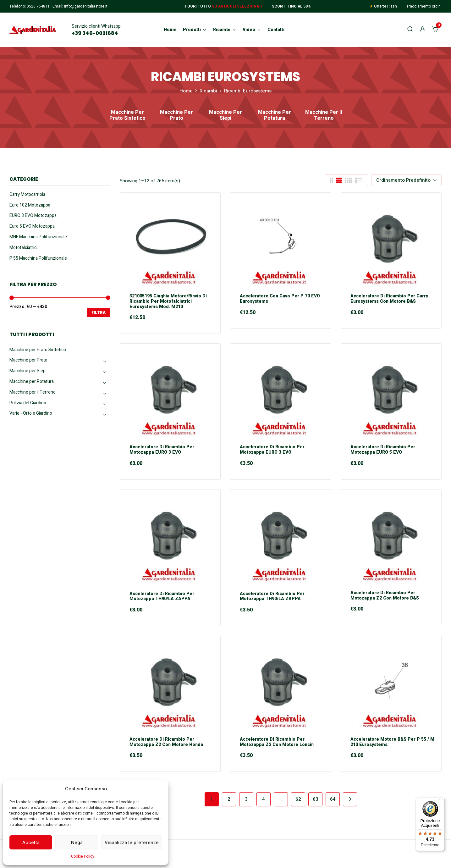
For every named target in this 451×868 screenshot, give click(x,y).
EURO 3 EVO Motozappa (33, 216)
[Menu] (441, 801)
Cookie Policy (83, 856)
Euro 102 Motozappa (30, 205)
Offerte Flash (385, 6)
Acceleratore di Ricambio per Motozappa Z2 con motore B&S (385, 596)
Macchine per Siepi (225, 116)
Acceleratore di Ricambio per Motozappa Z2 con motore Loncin (277, 742)
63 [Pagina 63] (316, 799)
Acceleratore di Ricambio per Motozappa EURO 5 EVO (383, 450)
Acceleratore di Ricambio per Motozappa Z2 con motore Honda (166, 742)
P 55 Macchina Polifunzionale (38, 258)
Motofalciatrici (23, 248)
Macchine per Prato (176, 116)
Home (186, 91)
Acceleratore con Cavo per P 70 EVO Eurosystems (280, 299)
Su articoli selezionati (237, 6)
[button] (435, 30)
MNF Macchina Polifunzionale (38, 237)
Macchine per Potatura (275, 116)
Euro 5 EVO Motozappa (32, 226)
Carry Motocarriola (27, 194)
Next (350, 799)
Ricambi (208, 91)
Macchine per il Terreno (324, 116)
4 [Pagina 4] (264, 799)
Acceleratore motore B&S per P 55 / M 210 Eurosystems (392, 742)
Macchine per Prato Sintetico (127, 116)
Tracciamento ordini (424, 6)
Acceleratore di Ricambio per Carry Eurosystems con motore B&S (389, 299)
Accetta (31, 843)
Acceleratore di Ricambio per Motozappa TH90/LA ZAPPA (162, 597)
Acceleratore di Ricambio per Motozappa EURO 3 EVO (162, 450)
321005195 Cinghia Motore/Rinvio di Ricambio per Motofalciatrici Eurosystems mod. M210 (168, 301)
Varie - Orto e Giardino (31, 413)
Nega (77, 843)
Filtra (99, 312)
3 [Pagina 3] (246, 799)
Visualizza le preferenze (132, 843)
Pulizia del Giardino (28, 403)
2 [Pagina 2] (229, 799)
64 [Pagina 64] (333, 799)
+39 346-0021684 (95, 33)
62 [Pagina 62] (298, 799)
